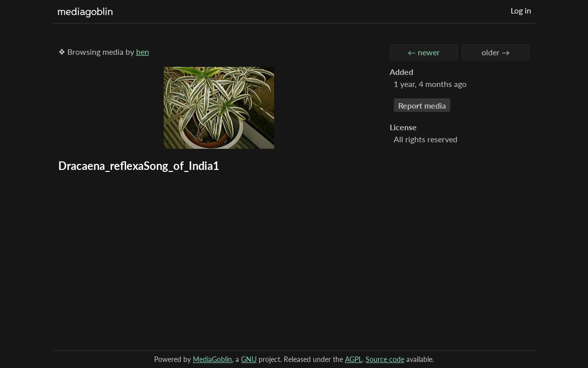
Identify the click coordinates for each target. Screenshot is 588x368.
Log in (521, 10)
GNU (249, 359)
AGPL (354, 359)
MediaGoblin (212, 359)
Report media (422, 105)
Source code (385, 359)
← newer (424, 52)
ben (143, 52)
